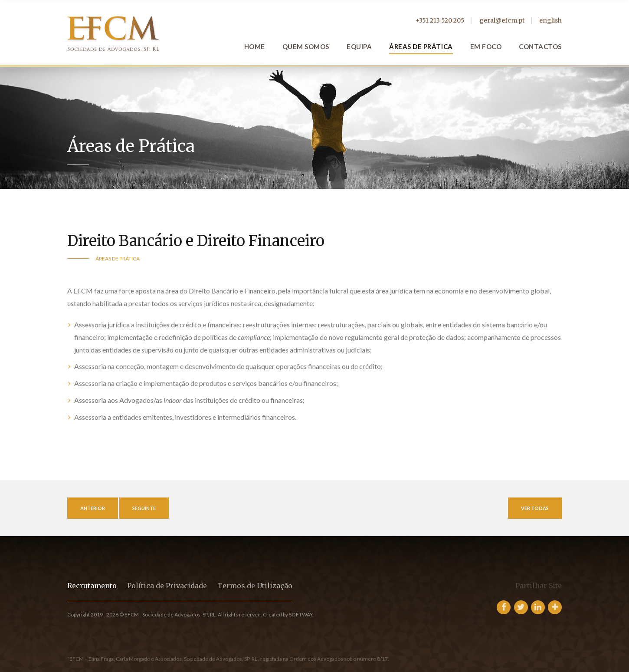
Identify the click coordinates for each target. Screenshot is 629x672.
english (550, 20)
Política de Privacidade (167, 586)
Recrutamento (92, 586)
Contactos (540, 46)
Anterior (93, 508)
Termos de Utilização (255, 586)
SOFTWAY (301, 614)
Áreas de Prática (421, 46)
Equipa (359, 46)
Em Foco (486, 46)
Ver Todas (535, 508)
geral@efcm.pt (502, 20)
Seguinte (144, 508)
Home (255, 46)
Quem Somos (306, 46)
